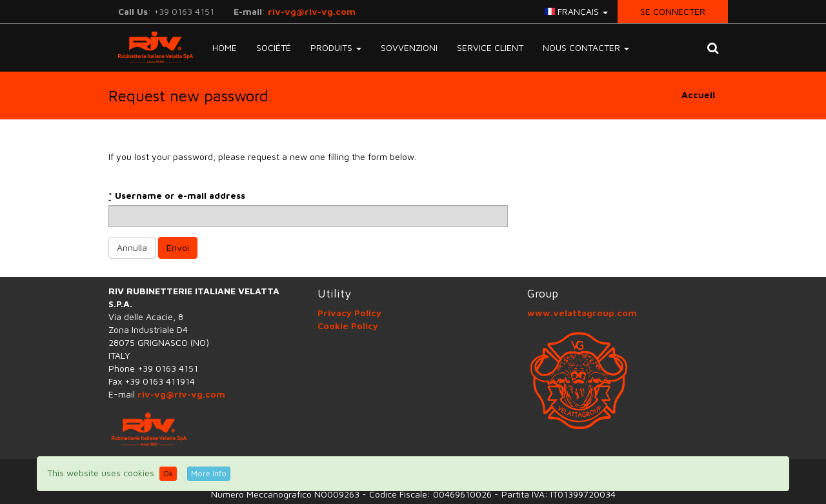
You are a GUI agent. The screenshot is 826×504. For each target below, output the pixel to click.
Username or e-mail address (177, 196)
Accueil (698, 95)
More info (209, 473)
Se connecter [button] (673, 11)
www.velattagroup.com (582, 313)
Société (274, 47)
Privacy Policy (349, 313)
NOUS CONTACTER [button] (586, 47)
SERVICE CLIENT (490, 47)
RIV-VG (151, 47)
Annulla (132, 247)
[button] (713, 48)
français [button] (576, 11)
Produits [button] (336, 47)
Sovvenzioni (409, 47)
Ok (168, 473)
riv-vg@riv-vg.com (312, 11)
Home (225, 47)
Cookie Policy (348, 326)
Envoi (178, 247)
